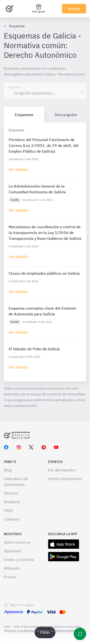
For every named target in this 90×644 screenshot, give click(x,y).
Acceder (74, 9)
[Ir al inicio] (10, 9)
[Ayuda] (80, 634)
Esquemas (17, 26)
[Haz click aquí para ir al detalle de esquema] (18, 169)
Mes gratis (39, 9)
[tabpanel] (45, 252)
